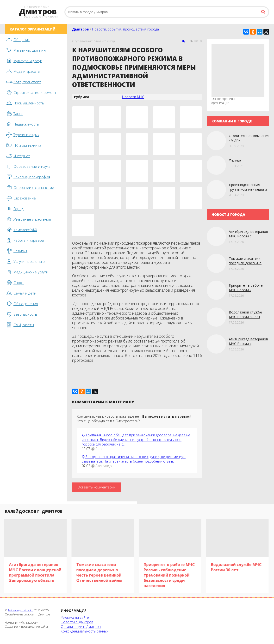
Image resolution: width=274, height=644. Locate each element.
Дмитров (81, 29)
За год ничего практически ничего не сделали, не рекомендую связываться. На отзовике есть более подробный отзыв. (134, 459)
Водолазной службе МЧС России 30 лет (245, 314)
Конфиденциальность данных (84, 631)
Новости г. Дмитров (77, 622)
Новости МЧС (133, 97)
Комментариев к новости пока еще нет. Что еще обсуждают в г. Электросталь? (134, 419)
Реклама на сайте (75, 617)
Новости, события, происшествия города (125, 29)
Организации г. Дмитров (81, 627)
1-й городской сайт (20, 610)
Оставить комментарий (97, 487)
